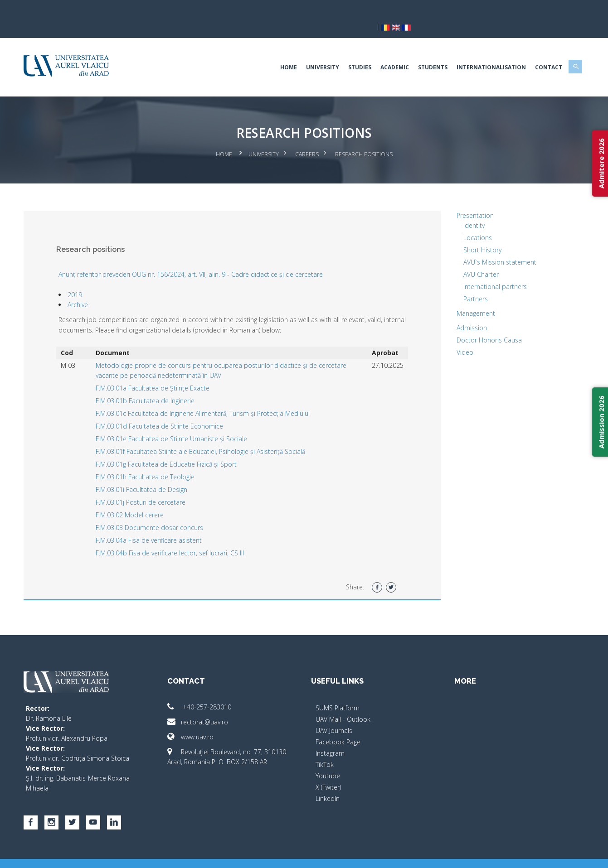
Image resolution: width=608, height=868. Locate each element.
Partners (468, 282)
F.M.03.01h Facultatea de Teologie (158, 460)
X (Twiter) (328, 770)
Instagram (330, 736)
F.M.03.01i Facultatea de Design (154, 472)
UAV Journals (334, 713)
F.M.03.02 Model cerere (142, 498)
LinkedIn (328, 781)
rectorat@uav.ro (205, 705)
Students (418, 52)
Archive (93, 287)
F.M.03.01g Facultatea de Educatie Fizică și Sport (179, 447)
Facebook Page (338, 725)
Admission (465, 311)
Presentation (468, 198)
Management (469, 296)
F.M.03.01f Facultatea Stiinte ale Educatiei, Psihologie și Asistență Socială (213, 434)
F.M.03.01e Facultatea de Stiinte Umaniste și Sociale (184, 422)
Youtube (328, 759)
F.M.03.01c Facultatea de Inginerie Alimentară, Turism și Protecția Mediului (215, 396)
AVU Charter (474, 257)
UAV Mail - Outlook (343, 702)
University (308, 52)
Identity (467, 208)
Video (458, 335)
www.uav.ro (198, 720)
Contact (534, 52)
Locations (470, 220)
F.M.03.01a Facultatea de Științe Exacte (165, 371)
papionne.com (521, 855)
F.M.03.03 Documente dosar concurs (162, 510)
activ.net (559, 855)
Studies (345, 52)
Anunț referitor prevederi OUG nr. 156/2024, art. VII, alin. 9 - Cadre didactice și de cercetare (206, 257)
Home (274, 52)
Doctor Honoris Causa (482, 323)
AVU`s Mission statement (493, 245)
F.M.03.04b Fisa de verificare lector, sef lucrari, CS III (182, 536)
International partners (488, 269)
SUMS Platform (338, 691)
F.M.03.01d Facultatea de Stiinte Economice (172, 409)
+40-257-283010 (207, 690)
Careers (307, 138)
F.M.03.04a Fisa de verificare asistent (161, 523)
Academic (380, 52)
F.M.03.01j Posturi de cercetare (153, 485)
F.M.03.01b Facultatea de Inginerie (158, 383)
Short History (475, 233)
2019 (90, 277)
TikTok (325, 747)
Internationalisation (476, 52)
